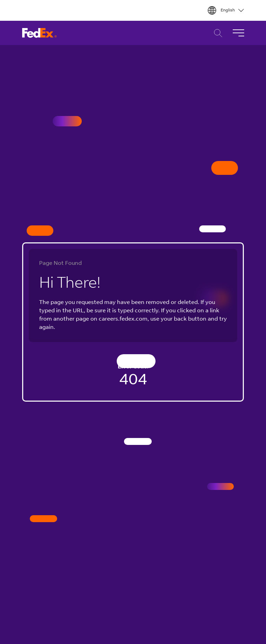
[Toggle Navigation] (238, 33)
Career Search (216, 33)
